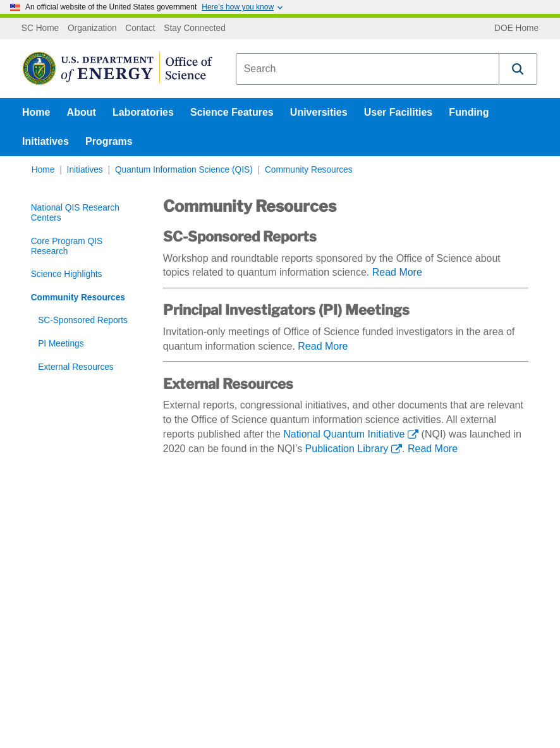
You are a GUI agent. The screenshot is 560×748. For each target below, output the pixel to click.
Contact (140, 28)
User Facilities (399, 112)
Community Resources (309, 170)
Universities (319, 112)
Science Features (232, 112)
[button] (518, 69)
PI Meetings (61, 344)
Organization (92, 28)
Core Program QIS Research (67, 246)
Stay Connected (195, 28)
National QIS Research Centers (75, 213)
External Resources (76, 367)
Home (36, 112)
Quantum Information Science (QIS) (184, 170)
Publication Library (347, 449)
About (82, 112)
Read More (397, 272)
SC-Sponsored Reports (83, 320)
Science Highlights (67, 274)
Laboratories (143, 112)
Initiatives (46, 141)
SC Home (40, 28)
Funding (469, 112)
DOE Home (516, 28)
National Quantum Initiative (344, 434)
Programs (109, 141)
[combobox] (368, 69)
